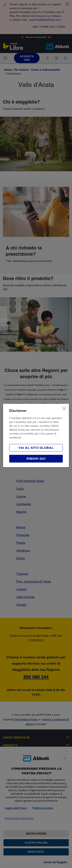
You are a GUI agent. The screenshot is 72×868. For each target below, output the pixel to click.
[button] (36, 459)
